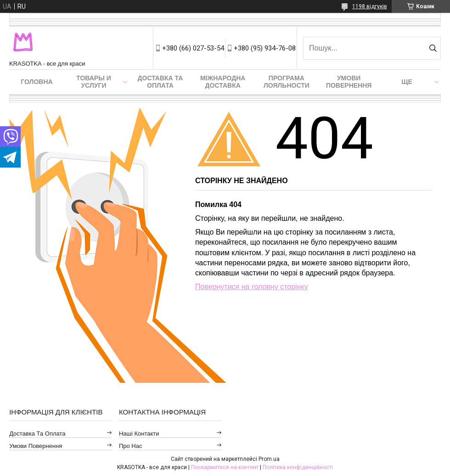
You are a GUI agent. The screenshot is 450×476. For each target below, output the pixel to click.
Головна (37, 82)
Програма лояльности (287, 82)
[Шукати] (433, 48)
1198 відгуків (370, 6)
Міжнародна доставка (223, 82)
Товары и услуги (94, 82)
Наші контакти (139, 434)
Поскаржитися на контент (225, 467)
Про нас (131, 446)
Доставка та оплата (160, 82)
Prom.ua (269, 459)
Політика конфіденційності (298, 467)
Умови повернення (349, 82)
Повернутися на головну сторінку (252, 287)
